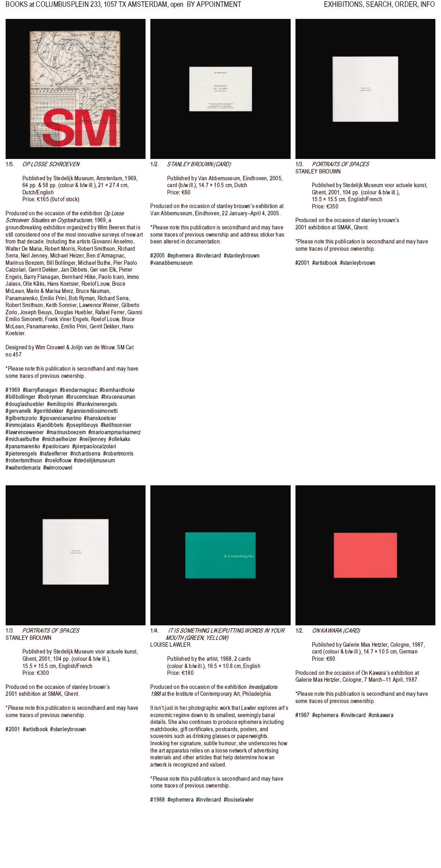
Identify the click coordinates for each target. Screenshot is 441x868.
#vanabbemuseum (171, 263)
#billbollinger (21, 397)
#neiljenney (93, 439)
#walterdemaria (23, 468)
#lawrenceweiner (25, 432)
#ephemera (181, 256)
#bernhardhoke (117, 390)
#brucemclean (83, 397)
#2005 (158, 256)
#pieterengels (21, 454)
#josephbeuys (82, 425)
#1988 (158, 800)
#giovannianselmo (61, 418)
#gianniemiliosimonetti (92, 411)
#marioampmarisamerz (115, 432)
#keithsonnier (116, 425)
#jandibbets (50, 425)
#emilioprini (61, 404)
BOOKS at (20, 8)
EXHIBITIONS (343, 8)
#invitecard (209, 256)
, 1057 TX (101, 8)
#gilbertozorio (21, 418)
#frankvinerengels (97, 404)
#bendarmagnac (79, 390)
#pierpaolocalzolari (94, 446)
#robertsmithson (24, 460)
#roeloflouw (58, 460)
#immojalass (20, 425)
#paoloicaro (56, 446)
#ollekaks (119, 439)
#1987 (303, 715)
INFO (428, 8)
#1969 (13, 390)
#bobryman (51, 397)
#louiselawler (239, 800)
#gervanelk (18, 411)
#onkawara (381, 715)
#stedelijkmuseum (95, 460)
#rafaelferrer (54, 454)
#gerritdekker (49, 411)
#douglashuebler (25, 404)
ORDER (406, 8)
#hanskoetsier (100, 418)
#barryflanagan (40, 390)
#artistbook (325, 263)
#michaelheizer (60, 439)
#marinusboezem (66, 432)
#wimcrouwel (58, 468)
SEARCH (379, 8)
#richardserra (86, 454)
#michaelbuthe (23, 439)
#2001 (303, 263)
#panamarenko (23, 446)
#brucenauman (119, 397)
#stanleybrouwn (242, 256)
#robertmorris (119, 454)
